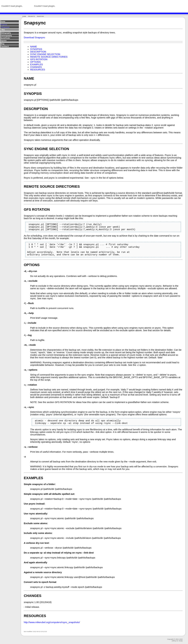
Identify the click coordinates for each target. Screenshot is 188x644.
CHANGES (36, 67)
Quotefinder (5, 38)
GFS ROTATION (39, 59)
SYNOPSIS (36, 49)
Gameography (6, 35)
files (3, 30)
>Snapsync (5, 27)
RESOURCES (38, 70)
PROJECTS (31, 16)
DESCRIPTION (38, 52)
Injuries (4, 41)
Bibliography (6, 33)
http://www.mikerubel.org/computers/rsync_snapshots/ (52, 629)
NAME (34, 47)
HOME (24, 16)
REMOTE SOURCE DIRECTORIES (49, 57)
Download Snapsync (35, 38)
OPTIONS (35, 62)
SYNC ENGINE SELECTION (45, 54)
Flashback (5, 46)
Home (3, 21)
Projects (4, 25)
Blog (2, 44)
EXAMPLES (36, 64)
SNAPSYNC (40, 16)
